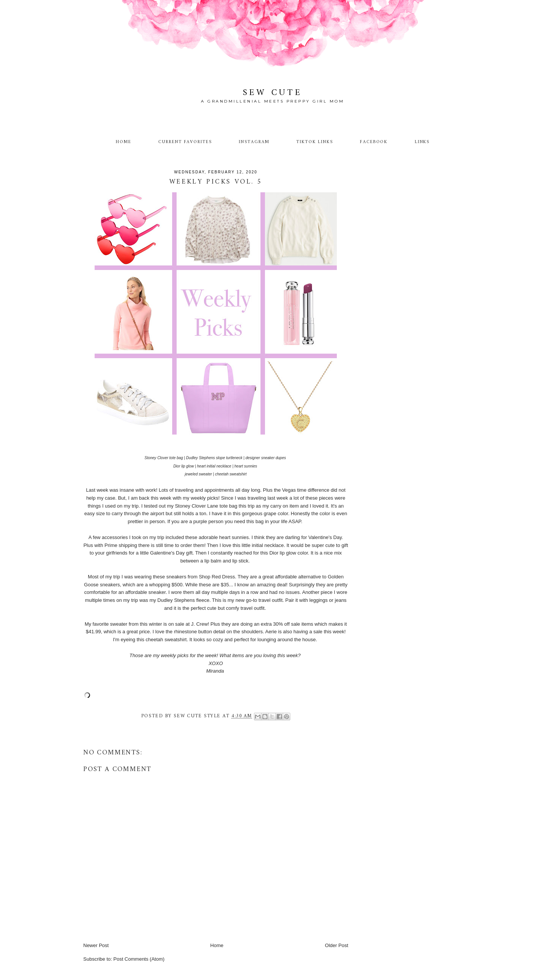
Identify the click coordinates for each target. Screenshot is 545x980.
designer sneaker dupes (266, 458)
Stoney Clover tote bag (164, 458)
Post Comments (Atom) (139, 959)
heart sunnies (246, 466)
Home (124, 142)
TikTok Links (315, 142)
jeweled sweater (198, 474)
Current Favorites (185, 142)
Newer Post (96, 945)
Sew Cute (273, 93)
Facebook (374, 142)
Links (422, 142)
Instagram (254, 142)
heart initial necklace (214, 466)
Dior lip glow (184, 466)
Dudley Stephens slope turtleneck (214, 458)
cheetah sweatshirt (231, 474)
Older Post (337, 945)
